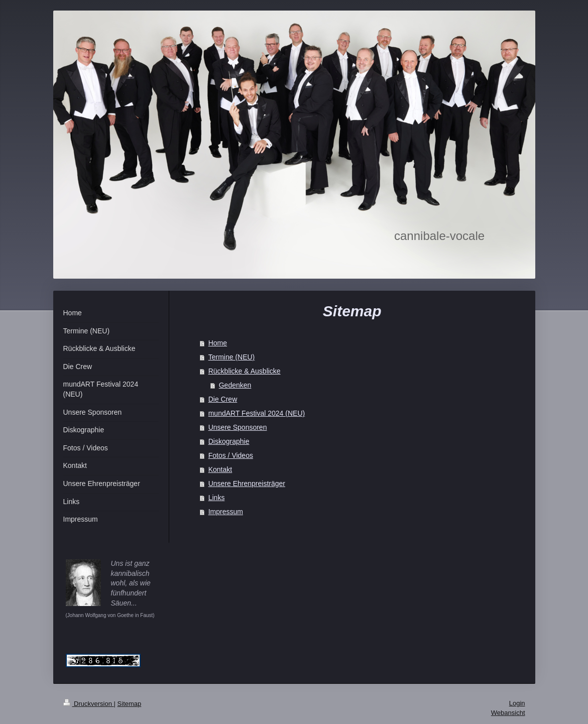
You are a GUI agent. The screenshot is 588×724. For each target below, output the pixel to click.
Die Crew (223, 399)
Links (217, 498)
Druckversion (89, 704)
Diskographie (229, 441)
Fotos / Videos (231, 455)
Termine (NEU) (232, 357)
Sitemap (130, 704)
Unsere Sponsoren (238, 427)
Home (218, 343)
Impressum (226, 512)
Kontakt (220, 469)
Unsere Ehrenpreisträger (247, 484)
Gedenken (235, 385)
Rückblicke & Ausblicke (245, 371)
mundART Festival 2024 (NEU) (257, 413)
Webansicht (508, 713)
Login (517, 703)
